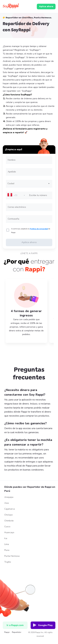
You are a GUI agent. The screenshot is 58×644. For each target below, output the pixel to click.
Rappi (6, 632)
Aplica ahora (46, 6)
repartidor (17, 632)
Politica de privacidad (39, 229)
